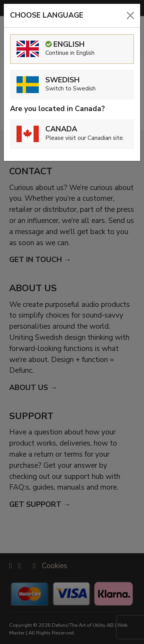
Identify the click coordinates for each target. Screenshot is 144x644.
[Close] (130, 16)
